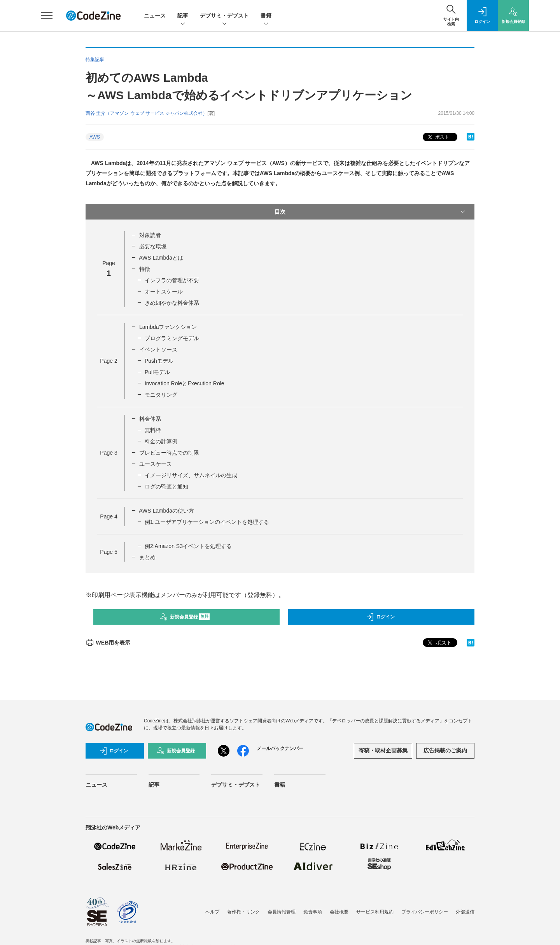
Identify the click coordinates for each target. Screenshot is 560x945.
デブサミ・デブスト (224, 16)
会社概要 (339, 912)
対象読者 (150, 235)
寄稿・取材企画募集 (383, 750)
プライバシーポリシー (425, 912)
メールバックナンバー (280, 748)
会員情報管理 (282, 912)
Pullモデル (157, 372)
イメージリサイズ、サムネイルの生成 (191, 475)
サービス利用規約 (375, 912)
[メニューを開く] (47, 16)
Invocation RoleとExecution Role (185, 383)
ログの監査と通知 (166, 487)
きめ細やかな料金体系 (172, 303)
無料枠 (153, 430)
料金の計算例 (161, 441)
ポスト (438, 137)
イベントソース (158, 350)
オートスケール (164, 292)
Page (108, 361)
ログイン (380, 617)
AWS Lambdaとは (161, 258)
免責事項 (313, 912)
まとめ (147, 557)
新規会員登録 (185, 617)
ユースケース (156, 464)
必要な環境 (153, 246)
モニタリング (161, 395)
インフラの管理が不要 (172, 280)
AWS (95, 137)
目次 (371, 212)
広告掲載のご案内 (445, 750)
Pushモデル (159, 361)
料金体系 (150, 419)
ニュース (155, 16)
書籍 (266, 16)
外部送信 (465, 912)
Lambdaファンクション (168, 327)
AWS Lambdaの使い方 (166, 511)
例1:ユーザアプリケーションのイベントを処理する (207, 522)
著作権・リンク (243, 912)
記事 (183, 16)
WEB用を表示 (108, 643)
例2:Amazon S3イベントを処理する (188, 546)
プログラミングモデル (172, 338)
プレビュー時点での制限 (169, 453)
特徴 (145, 269)
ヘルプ (212, 912)
